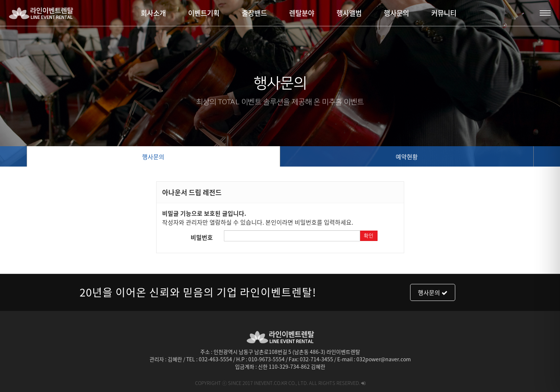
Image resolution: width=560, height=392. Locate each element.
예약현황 (407, 157)
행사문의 (153, 157)
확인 (369, 236)
